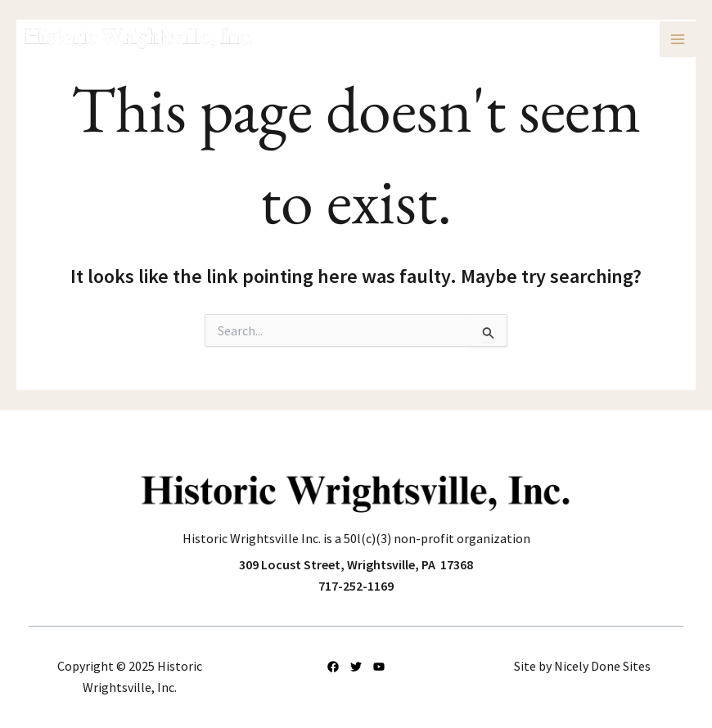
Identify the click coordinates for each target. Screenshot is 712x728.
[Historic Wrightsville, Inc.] (139, 39)
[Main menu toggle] (678, 39)
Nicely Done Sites (602, 666)
